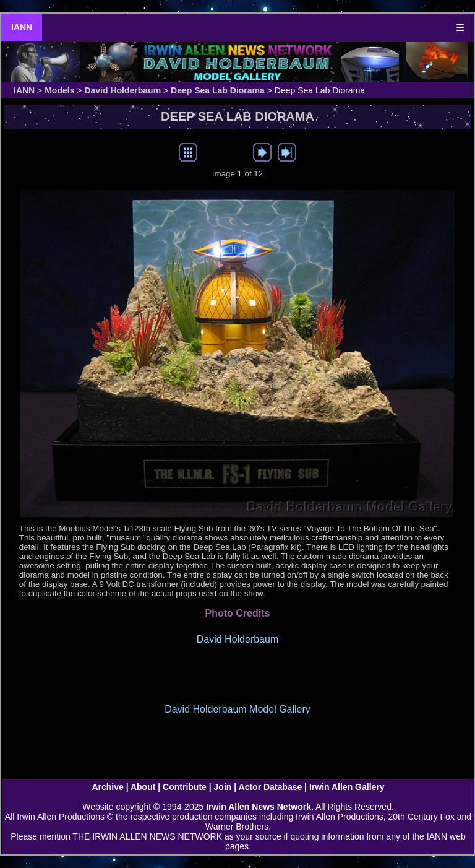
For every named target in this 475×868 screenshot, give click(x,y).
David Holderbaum (122, 90)
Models (59, 90)
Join (223, 787)
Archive (107, 787)
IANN (22, 27)
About (143, 787)
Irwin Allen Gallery (347, 787)
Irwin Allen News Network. (260, 807)
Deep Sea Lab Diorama (218, 90)
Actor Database (271, 787)
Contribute (185, 787)
